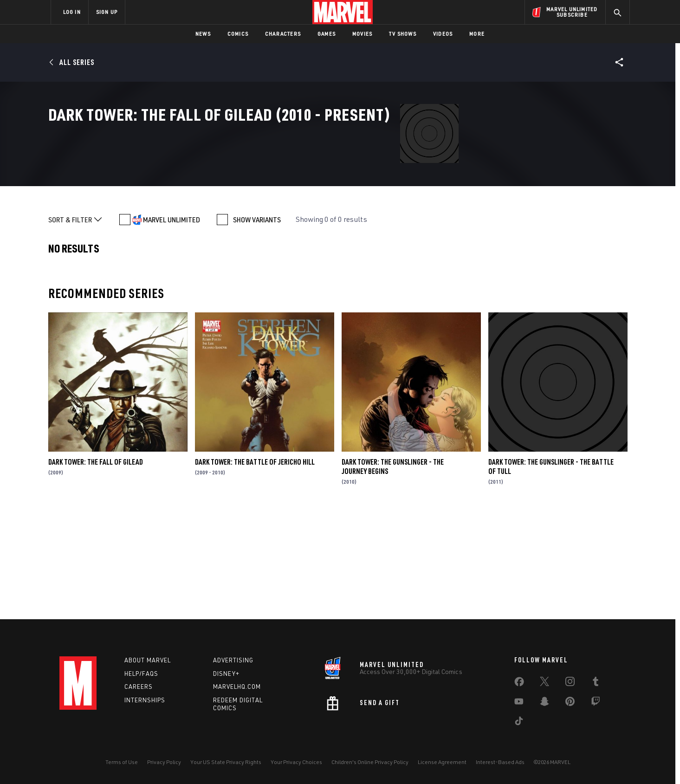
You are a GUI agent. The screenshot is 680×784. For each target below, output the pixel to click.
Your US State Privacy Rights (226, 762)
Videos (443, 34)
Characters (283, 34)
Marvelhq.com (237, 687)
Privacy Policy (164, 762)
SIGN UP (107, 12)
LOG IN (72, 12)
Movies (362, 34)
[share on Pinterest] (570, 703)
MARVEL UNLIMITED (172, 323)
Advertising (233, 660)
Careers (139, 687)
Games (327, 34)
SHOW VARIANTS (257, 323)
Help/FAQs (141, 674)
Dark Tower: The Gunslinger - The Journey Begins (393, 570)
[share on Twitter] (544, 683)
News (203, 34)
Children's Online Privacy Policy (370, 762)
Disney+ (226, 674)
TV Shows (403, 34)
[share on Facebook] (519, 684)
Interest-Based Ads (500, 762)
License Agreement (442, 762)
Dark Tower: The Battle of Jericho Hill (255, 565)
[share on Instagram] (570, 683)
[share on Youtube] (519, 703)
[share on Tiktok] (519, 723)
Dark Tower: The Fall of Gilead (96, 565)
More (477, 34)
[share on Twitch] (596, 703)
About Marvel (148, 660)
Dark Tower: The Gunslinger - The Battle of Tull (551, 570)
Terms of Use (122, 762)
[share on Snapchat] (544, 703)
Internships (145, 700)
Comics (238, 34)
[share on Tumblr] (596, 683)
